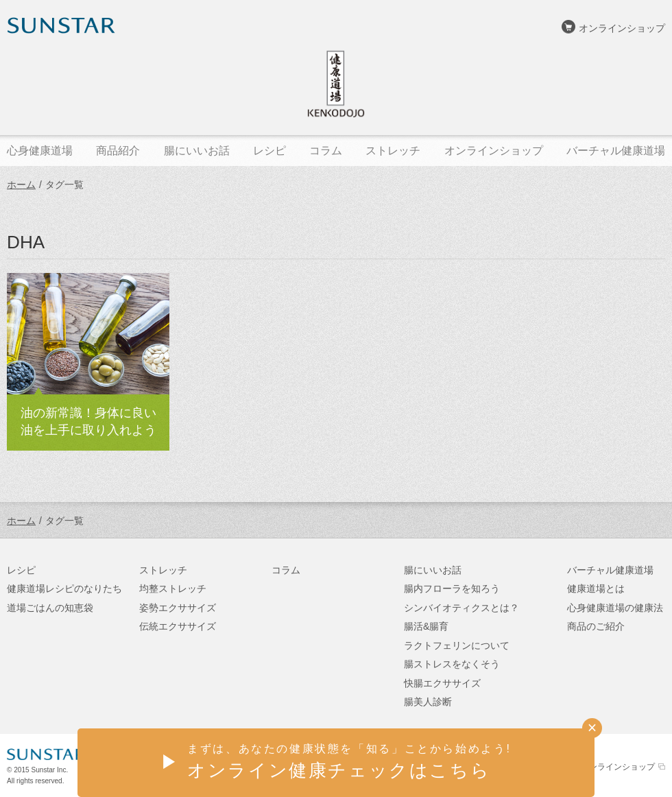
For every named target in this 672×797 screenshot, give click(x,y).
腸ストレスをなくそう (452, 664)
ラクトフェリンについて (457, 645)
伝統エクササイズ (178, 626)
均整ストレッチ (173, 588)
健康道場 (336, 84)
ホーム (21, 185)
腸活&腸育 (426, 626)
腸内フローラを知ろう (452, 588)
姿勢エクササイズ (178, 608)
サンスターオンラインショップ (597, 767)
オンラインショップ (622, 28)
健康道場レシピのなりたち (64, 588)
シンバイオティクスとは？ (461, 608)
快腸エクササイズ (442, 683)
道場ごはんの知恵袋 (50, 608)
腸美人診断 (428, 702)
